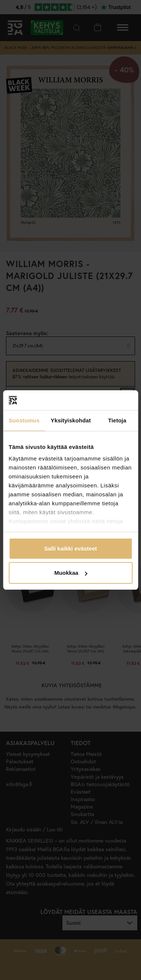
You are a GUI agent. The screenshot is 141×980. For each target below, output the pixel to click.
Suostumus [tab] (24, 420)
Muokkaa (71, 573)
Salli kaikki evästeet (70, 548)
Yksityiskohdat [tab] (71, 420)
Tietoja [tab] (117, 420)
